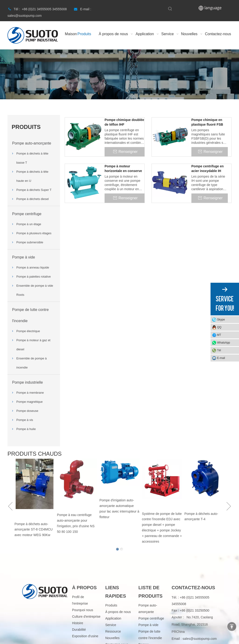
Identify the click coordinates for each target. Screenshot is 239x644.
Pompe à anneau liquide (33, 267)
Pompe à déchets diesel (33, 199)
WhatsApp (223, 343)
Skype (221, 320)
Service (111, 625)
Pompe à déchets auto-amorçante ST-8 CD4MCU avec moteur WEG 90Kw (33, 530)
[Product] (119, 74)
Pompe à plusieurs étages (34, 233)
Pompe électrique (28, 331)
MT (219, 335)
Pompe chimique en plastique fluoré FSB (207, 122)
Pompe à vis (25, 420)
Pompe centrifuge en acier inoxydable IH (207, 169)
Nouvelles (112, 638)
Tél (219, 350)
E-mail (221, 358)
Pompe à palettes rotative (33, 277)
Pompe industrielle (28, 382)
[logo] (45, 591)
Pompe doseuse (27, 411)
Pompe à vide (24, 257)
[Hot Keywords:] (170, 9)
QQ (219, 327)
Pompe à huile (26, 429)
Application (113, 618)
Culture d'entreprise (86, 616)
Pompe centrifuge (27, 214)
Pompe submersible (30, 242)
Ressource (113, 631)
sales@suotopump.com (200, 639)
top (232, 627)
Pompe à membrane (30, 393)
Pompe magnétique (30, 402)
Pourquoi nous (83, 610)
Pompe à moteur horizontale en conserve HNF (123, 169)
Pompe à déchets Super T (34, 190)
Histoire (78, 623)
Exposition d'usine (85, 636)
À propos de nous (118, 612)
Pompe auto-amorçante (32, 143)
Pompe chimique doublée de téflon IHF (124, 122)
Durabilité (79, 630)
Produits (111, 605)
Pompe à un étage (29, 224)
